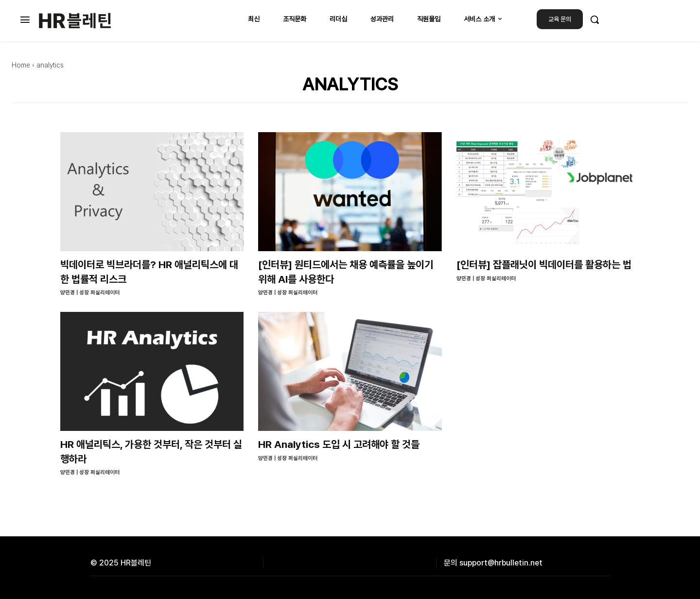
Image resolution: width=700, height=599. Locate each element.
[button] (595, 19)
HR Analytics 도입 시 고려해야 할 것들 (339, 444)
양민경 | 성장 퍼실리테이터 (90, 293)
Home (21, 65)
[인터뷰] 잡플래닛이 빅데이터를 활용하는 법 (544, 265)
